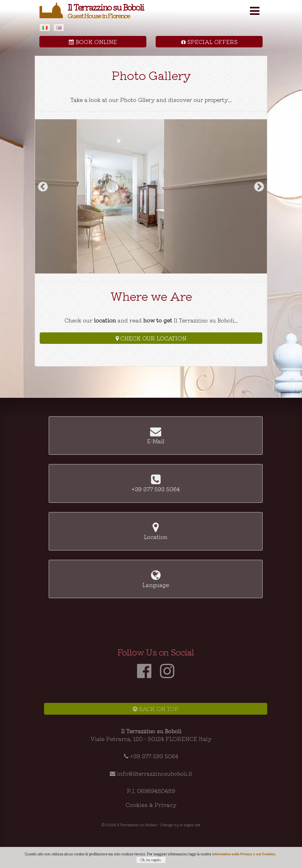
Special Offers (209, 42)
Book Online (93, 42)
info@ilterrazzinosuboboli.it (155, 773)
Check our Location (151, 338)
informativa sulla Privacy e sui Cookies (244, 854)
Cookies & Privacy (151, 804)
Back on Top (156, 708)
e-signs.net (190, 824)
